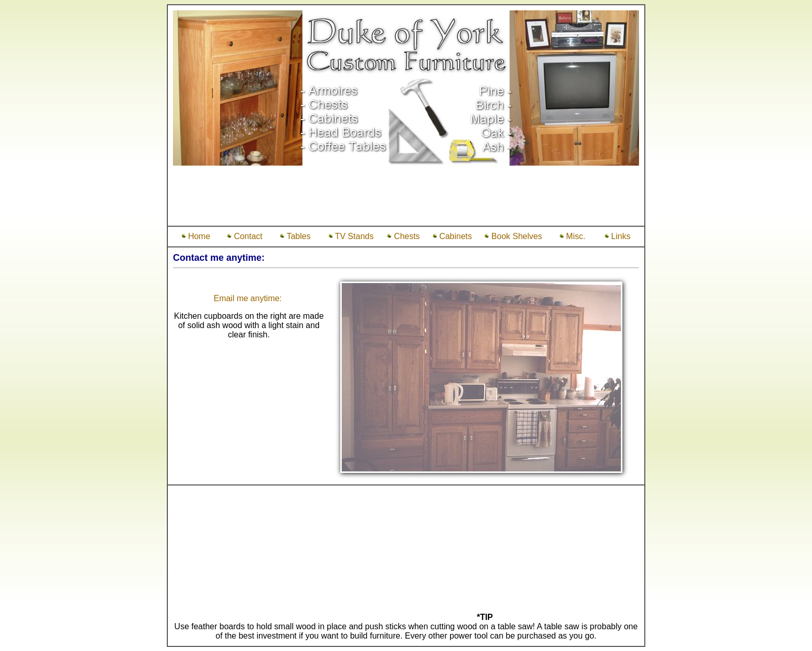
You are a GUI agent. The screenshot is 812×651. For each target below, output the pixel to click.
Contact (245, 236)
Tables (295, 236)
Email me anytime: (249, 298)
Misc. (572, 236)
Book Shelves (513, 236)
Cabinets (452, 236)
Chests (403, 236)
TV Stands (351, 236)
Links (618, 236)
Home (196, 236)
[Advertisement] (406, 197)
